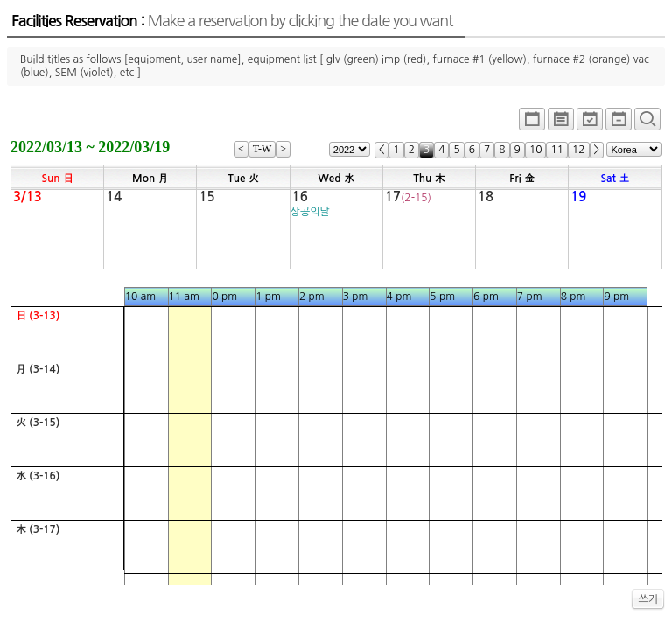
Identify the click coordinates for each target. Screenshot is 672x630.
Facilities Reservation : (232, 21)
